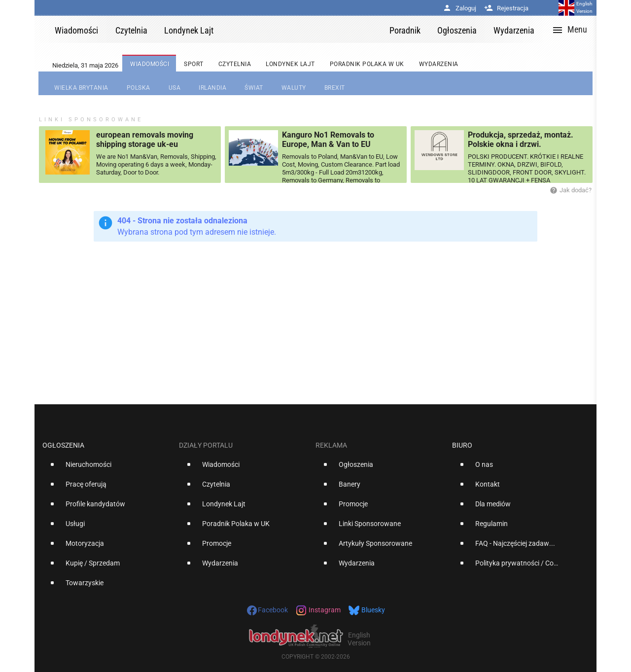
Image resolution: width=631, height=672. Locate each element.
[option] (107, 468)
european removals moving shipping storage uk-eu (145, 140)
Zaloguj (459, 8)
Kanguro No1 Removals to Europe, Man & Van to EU (328, 140)
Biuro (462, 445)
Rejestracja (506, 8)
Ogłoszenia (63, 445)
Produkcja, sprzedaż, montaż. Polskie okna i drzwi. (521, 140)
